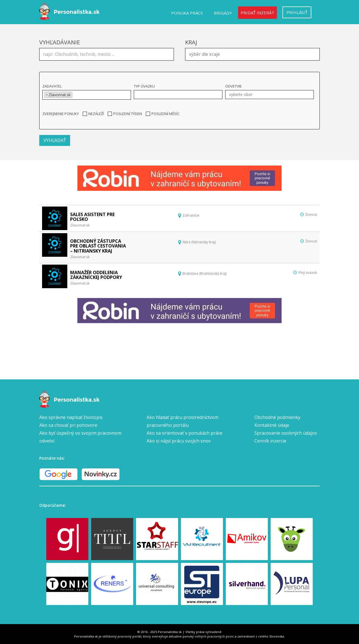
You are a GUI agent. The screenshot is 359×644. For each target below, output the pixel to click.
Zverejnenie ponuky (61, 114)
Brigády (223, 13)
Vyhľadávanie (60, 42)
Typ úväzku (144, 86)
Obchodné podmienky (277, 417)
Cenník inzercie (270, 441)
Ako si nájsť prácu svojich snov (179, 441)
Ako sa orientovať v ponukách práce (185, 433)
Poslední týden (125, 114)
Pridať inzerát (257, 13)
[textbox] (254, 54)
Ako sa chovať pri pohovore (68, 425)
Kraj (191, 42)
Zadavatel (52, 86)
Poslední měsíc (163, 114)
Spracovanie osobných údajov (286, 433)
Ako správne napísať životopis (71, 417)
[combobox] (252, 54)
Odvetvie (233, 86)
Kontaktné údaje (272, 425)
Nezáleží (93, 114)
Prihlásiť (297, 12)
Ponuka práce (187, 13)
